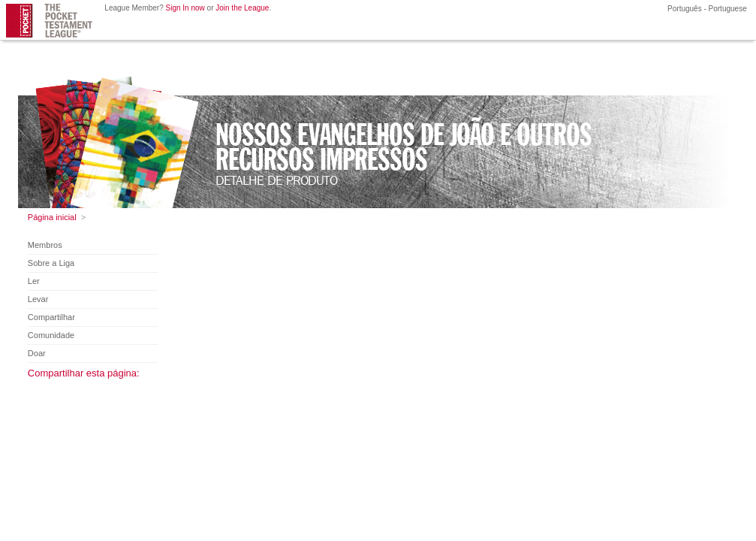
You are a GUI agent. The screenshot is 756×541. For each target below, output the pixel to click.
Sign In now (185, 8)
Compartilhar (51, 317)
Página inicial (52, 217)
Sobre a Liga (51, 263)
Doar (37, 353)
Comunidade (51, 335)
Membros (45, 245)
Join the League (242, 8)
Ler (34, 281)
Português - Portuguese (706, 9)
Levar (38, 299)
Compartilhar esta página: (84, 373)
